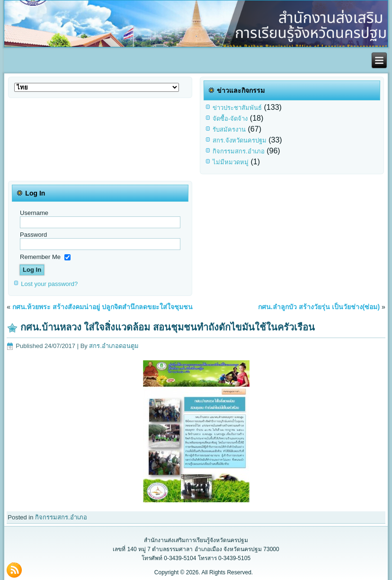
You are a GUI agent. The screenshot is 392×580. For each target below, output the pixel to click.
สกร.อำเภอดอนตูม (114, 346)
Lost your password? (49, 284)
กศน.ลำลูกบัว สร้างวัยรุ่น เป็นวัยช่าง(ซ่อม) (319, 307)
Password (33, 235)
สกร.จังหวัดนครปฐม (240, 140)
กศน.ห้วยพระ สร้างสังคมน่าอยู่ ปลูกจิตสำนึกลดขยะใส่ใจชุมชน (102, 307)
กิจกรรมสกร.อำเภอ (239, 151)
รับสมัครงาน (229, 129)
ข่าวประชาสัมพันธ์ (237, 108)
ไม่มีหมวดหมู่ (231, 162)
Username (34, 213)
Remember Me (40, 256)
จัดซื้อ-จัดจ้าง (230, 119)
